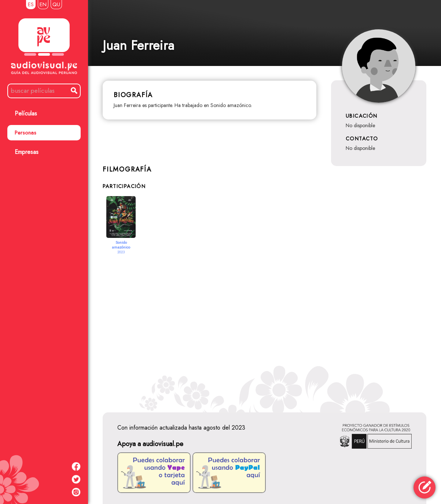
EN (43, 4)
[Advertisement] (264, 324)
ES (31, 4)
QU (56, 4)
